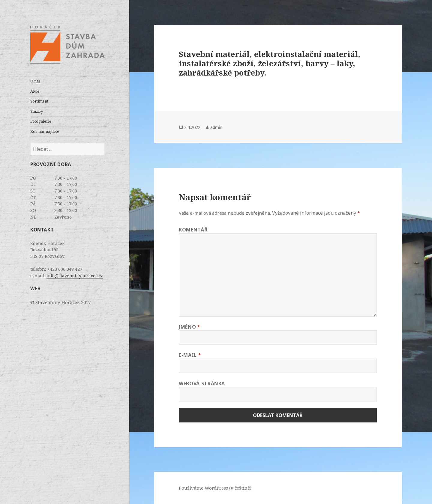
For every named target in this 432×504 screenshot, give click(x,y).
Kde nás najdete (45, 131)
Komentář (193, 230)
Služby (37, 111)
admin (216, 127)
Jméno (189, 327)
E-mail (190, 355)
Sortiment (39, 101)
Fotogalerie (41, 121)
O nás (35, 81)
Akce (35, 91)
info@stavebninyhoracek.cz (75, 276)
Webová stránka (202, 383)
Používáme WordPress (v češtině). (216, 488)
